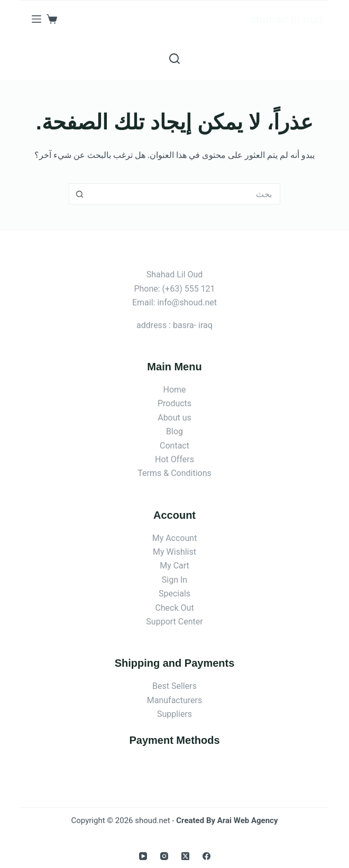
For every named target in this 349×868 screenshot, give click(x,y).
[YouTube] (143, 856)
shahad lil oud (286, 19)
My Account (175, 538)
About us (174, 418)
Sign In (174, 580)
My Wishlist (174, 552)
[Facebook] (206, 856)
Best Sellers (174, 686)
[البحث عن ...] (185, 194)
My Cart (174, 566)
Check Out (174, 608)
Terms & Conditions (174, 473)
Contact (174, 446)
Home (174, 390)
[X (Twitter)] (185, 856)
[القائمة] (36, 19)
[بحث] (174, 59)
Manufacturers (174, 700)
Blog (174, 431)
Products (174, 403)
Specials (174, 594)
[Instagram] (164, 856)
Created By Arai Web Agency (227, 820)
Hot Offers (174, 459)
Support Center (174, 622)
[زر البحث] (79, 194)
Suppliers (174, 714)
